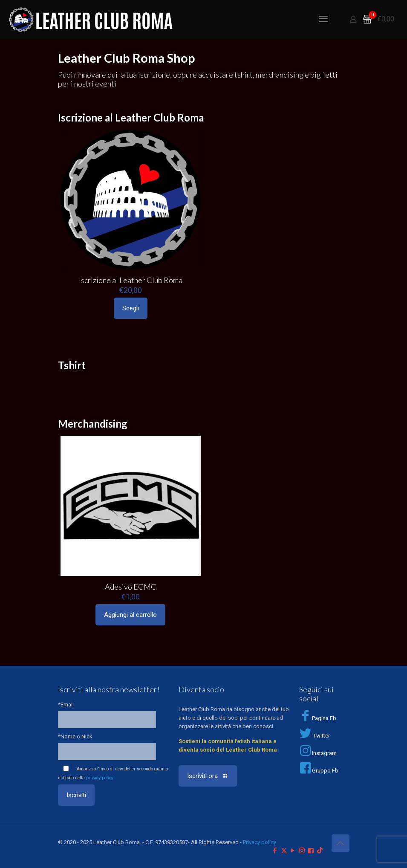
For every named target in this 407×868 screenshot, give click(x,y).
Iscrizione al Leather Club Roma (131, 280)
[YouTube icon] (293, 851)
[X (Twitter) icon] (284, 851)
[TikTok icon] (320, 851)
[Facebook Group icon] (311, 851)
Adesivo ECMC (131, 587)
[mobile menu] (323, 19)
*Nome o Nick (75, 736)
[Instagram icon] (302, 851)
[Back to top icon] (341, 843)
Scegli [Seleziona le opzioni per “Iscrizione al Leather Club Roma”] (131, 308)
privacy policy (100, 778)
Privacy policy (260, 842)
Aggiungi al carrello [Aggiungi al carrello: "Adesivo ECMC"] (130, 615)
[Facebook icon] (275, 851)
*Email (66, 705)
